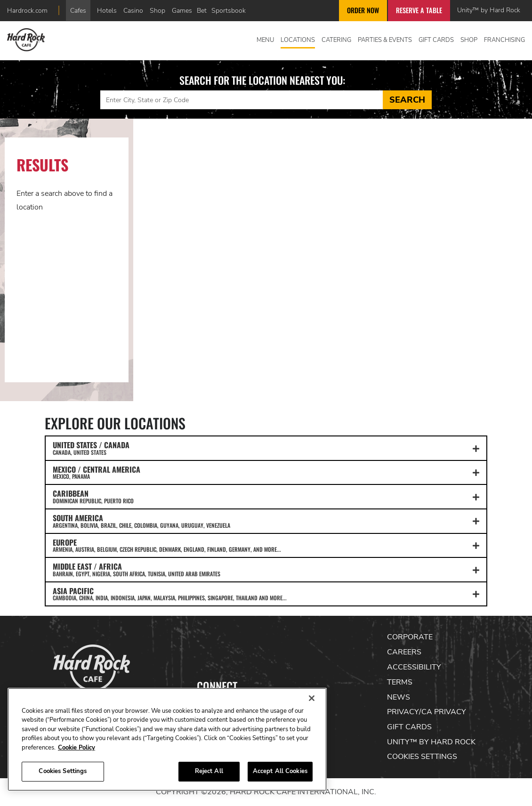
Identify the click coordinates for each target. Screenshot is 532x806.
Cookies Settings (422, 757)
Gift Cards (436, 40)
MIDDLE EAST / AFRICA (266, 569)
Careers (404, 652)
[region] (167, 739)
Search (407, 100)
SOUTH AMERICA (266, 521)
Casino (133, 10)
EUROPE (266, 545)
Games (182, 10)
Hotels (107, 10)
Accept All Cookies (280, 771)
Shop (157, 10)
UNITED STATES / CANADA (266, 448)
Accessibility (414, 667)
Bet (202, 10)
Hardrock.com (27, 10)
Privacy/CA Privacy (427, 712)
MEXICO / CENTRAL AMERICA (266, 472)
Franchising (504, 40)
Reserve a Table (419, 10)
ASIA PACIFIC (266, 594)
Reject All (209, 771)
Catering (336, 40)
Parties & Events (385, 40)
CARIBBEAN (266, 496)
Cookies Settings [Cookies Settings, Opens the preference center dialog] (63, 771)
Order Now (363, 10)
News (399, 697)
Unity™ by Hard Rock (489, 10)
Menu (265, 40)
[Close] (312, 698)
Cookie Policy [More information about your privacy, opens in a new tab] (77, 748)
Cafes (78, 10)
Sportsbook (229, 10)
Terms (400, 682)
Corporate (410, 637)
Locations (298, 40)
